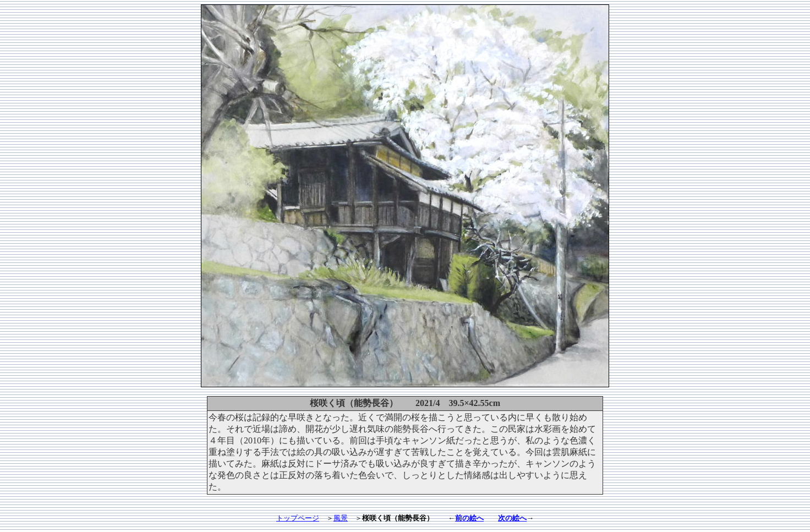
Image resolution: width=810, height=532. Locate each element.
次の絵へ (512, 518)
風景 (341, 518)
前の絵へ (469, 518)
